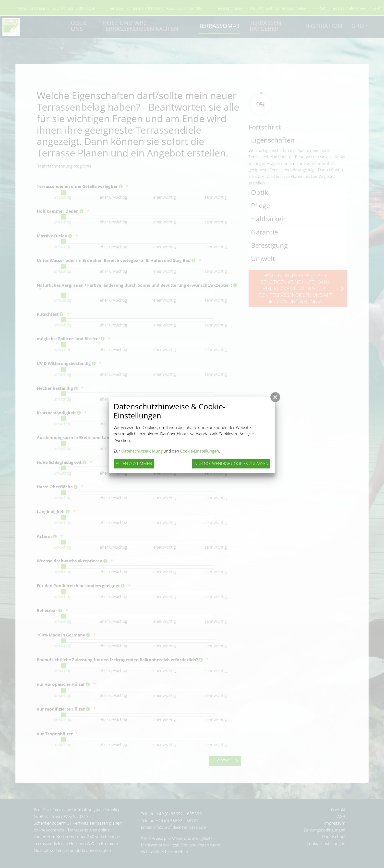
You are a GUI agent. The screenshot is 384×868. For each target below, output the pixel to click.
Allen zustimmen (134, 463)
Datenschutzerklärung (142, 451)
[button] (275, 397)
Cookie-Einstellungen (199, 451)
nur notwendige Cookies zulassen (231, 463)
